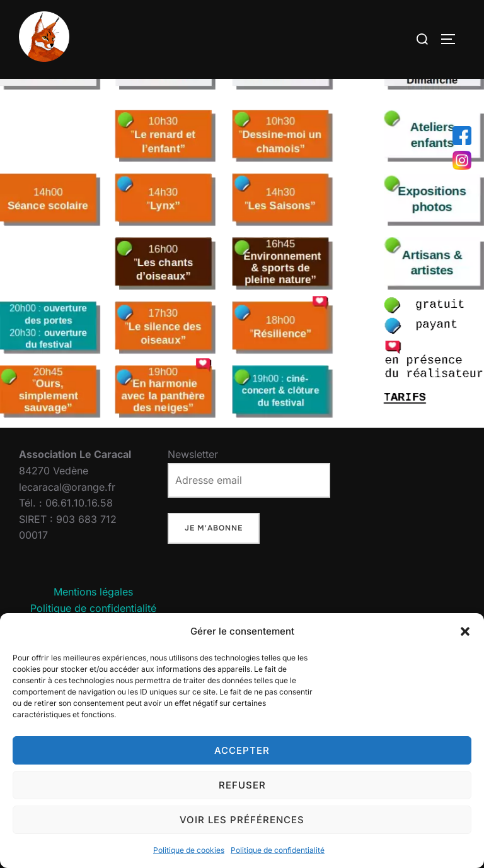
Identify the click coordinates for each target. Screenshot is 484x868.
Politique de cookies (189, 850)
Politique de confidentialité (278, 850)
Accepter (242, 750)
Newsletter (249, 500)
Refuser (242, 785)
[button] (465, 631)
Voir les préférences (242, 820)
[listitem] (164, 161)
